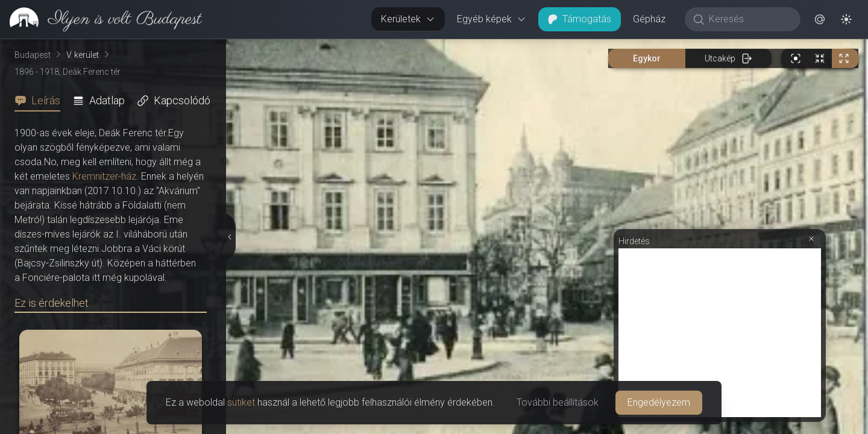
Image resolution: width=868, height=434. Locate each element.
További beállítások (558, 402)
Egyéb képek (492, 19)
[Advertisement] (720, 333)
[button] (820, 19)
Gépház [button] (649, 19)
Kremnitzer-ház (104, 176)
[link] (101, 19)
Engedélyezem (659, 402)
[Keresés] (749, 19)
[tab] (41, 101)
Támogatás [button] (580, 19)
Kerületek (408, 19)
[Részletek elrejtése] (229, 237)
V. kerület (83, 55)
